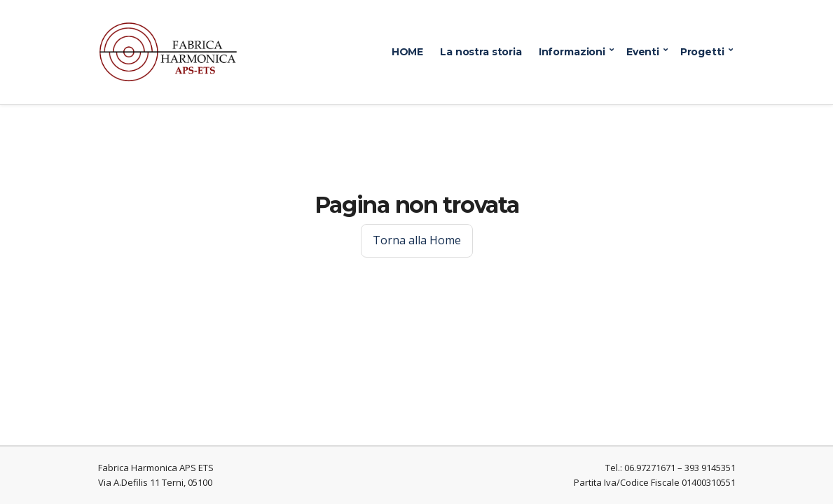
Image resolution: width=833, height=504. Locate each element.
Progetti (702, 52)
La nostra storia (481, 52)
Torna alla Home (417, 240)
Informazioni (572, 52)
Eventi (643, 52)
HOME (407, 52)
